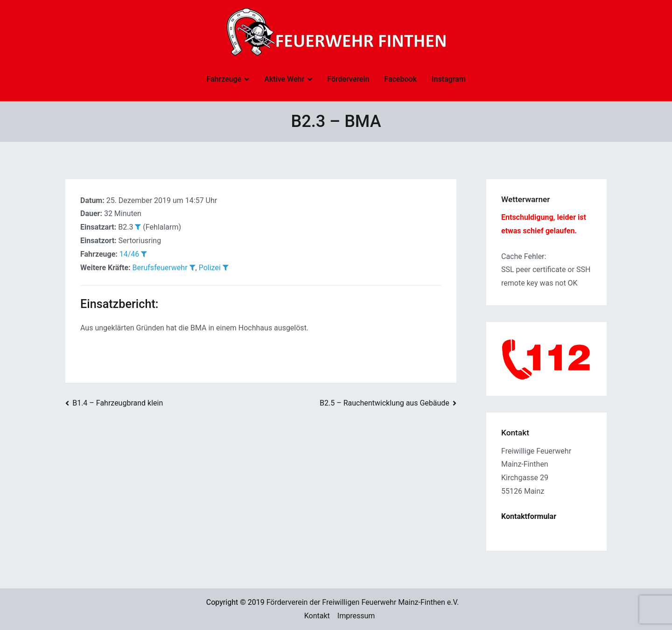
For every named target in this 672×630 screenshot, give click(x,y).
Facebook (400, 79)
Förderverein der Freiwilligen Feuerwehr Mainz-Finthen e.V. (363, 602)
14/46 (129, 254)
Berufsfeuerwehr (160, 268)
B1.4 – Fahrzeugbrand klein (118, 403)
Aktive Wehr (284, 79)
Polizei (210, 268)
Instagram (449, 79)
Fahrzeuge (224, 79)
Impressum (356, 616)
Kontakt (317, 616)
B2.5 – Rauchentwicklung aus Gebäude (385, 403)
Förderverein (348, 79)
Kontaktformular (529, 516)
